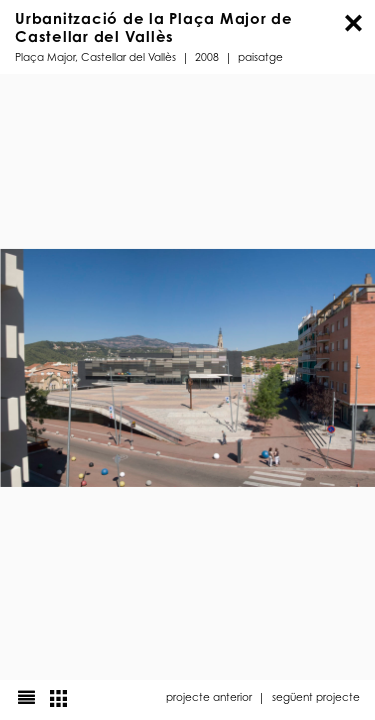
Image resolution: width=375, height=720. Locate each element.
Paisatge (260, 56)
